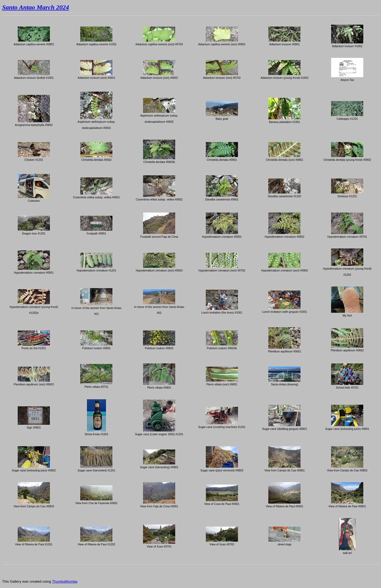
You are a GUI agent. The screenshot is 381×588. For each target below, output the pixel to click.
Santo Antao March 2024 (36, 7)
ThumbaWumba (65, 581)
